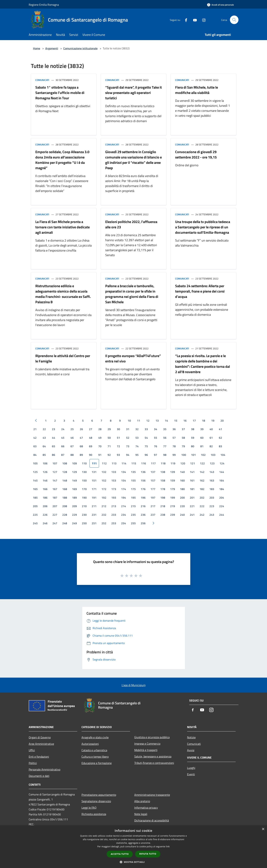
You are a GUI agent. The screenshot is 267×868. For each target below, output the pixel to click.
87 (63, 455)
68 (81, 446)
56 (165, 438)
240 (182, 515)
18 (204, 421)
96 (146, 455)
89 (81, 455)
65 (54, 446)
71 (109, 446)
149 (74, 480)
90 (91, 455)
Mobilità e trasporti (146, 750)
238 (163, 515)
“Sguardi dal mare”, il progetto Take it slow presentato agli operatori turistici (133, 93)
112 (104, 463)
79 (183, 446)
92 (109, 455)
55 (156, 438)
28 (100, 429)
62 (220, 438)
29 (109, 429)
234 (124, 515)
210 (84, 506)
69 (91, 446)
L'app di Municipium (134, 685)
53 (137, 438)
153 (114, 480)
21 (35, 429)
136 (143, 472)
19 (213, 421)
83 (220, 446)
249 (74, 523)
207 (55, 506)
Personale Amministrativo (44, 769)
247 (55, 523)
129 (74, 472)
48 (91, 438)
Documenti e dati (39, 776)
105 (35, 463)
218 (163, 506)
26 (81, 429)
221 (192, 506)
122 (202, 463)
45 (63, 438)
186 (45, 498)
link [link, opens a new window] (168, 847)
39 (202, 429)
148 (65, 480)
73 (128, 446)
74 (137, 446)
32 (137, 429)
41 (220, 429)
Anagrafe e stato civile (95, 737)
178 (163, 489)
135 (133, 472)
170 (84, 489)
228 (65, 515)
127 (55, 472)
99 (174, 455)
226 (45, 515)
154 (124, 480)
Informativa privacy (146, 808)
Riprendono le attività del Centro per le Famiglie (63, 358)
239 (173, 515)
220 (182, 506)
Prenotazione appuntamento (99, 795)
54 (146, 438)
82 (211, 446)
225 (35, 515)
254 (124, 523)
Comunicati (42, 80)
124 (222, 463)
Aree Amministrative (41, 744)
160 (182, 480)
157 (153, 480)
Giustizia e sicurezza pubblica (152, 737)
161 (192, 480)
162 (202, 480)
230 (84, 515)
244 (222, 515)
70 (100, 446)
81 (202, 446)
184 (222, 489)
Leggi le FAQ (89, 808)
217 (153, 506)
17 (194, 421)
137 (153, 472)
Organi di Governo (40, 737)
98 (165, 455)
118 (163, 463)
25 (72, 429)
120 (183, 463)
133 (114, 472)
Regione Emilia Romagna (44, 5)
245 (35, 523)
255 (133, 523)
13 (157, 421)
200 (182, 498)
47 (81, 438)
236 (143, 515)
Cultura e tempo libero (95, 757)
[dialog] (133, 847)
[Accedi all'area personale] (220, 5)
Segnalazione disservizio (96, 801)
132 (104, 472)
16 (185, 421)
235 (133, 515)
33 (146, 429)
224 (222, 506)
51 (118, 438)
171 (94, 489)
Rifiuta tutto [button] (148, 854)
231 (94, 515)
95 (137, 455)
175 (133, 489)
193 (114, 498)
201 (192, 498)
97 (156, 455)
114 (124, 463)
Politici (33, 763)
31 (128, 429)
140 (182, 472)
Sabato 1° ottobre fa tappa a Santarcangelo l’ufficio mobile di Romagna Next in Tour (60, 93)
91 (100, 455)
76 (156, 446)
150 (84, 480)
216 (143, 506)
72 (118, 446)
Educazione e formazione (97, 763)
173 (114, 489)
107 (55, 463)
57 (174, 438)
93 (118, 455)
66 (63, 446)
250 (84, 523)
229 (74, 515)
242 (202, 515)
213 (114, 506)
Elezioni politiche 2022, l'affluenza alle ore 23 (131, 224)
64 (44, 446)
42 (35, 438)
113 (114, 463)
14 (166, 421)
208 (65, 506)
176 (143, 489)
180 (182, 489)
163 (212, 480)
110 (84, 463)
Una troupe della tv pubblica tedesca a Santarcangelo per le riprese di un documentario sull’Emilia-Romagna (203, 227)
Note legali (141, 814)
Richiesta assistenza (94, 814)
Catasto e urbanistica (94, 750)
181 (192, 489)
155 (133, 480)
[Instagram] (202, 20)
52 (128, 438)
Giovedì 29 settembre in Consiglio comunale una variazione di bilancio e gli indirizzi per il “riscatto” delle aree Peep (133, 160)
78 (174, 446)
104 (223, 455)
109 (74, 463)
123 (212, 463)
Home (37, 48)
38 (193, 429)
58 (183, 438)
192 (104, 498)
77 (165, 446)
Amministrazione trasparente (152, 795)
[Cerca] (234, 20)
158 (163, 480)
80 (193, 446)
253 (114, 523)
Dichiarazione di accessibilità (152, 820)
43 (44, 438)
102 (203, 455)
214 (124, 506)
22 (44, 429)
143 (212, 472)
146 (45, 480)
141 (192, 472)
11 (139, 421)
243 (212, 515)
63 (35, 446)
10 (129, 421)
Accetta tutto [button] (120, 854)
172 (104, 489)
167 (55, 489)
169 (74, 489)
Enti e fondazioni (39, 757)
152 (104, 480)
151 (94, 480)
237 (153, 515)
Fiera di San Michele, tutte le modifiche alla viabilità (197, 90)
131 (94, 472)
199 (173, 498)
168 (65, 489)
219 (173, 506)
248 (65, 523)
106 (45, 463)
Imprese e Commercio (147, 744)
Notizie (191, 737)
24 (63, 429)
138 (163, 472)
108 (65, 463)
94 (128, 455)
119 (173, 463)
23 (54, 429)
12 (148, 421)
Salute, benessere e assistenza (153, 756)
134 (124, 472)
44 (54, 438)
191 (94, 498)
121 (193, 463)
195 (133, 498)
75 (146, 446)
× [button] (263, 829)
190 (84, 498)
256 (143, 523)
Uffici (32, 750)
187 (55, 498)
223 (212, 506)
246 (45, 523)
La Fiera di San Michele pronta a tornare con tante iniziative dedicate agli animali (63, 227)
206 (45, 506)
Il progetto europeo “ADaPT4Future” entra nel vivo (133, 358)
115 (134, 463)
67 (72, 446)
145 (35, 480)
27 (91, 429)
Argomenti (52, 48)
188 (65, 498)
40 (211, 429)
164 (222, 480)
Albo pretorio (142, 801)
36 (174, 429)
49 (100, 438)
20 (222, 421)
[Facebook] (185, 20)
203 (212, 498)
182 (202, 489)
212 (104, 506)
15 (176, 421)
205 (35, 506)
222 (202, 506)
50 (109, 438)
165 (35, 489)
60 (202, 438)
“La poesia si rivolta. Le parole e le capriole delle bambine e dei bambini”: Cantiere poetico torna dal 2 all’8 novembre (203, 364)
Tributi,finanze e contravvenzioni (154, 763)
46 (72, 438)
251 (94, 523)
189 (74, 498)
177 (153, 489)
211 (94, 506)
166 (45, 489)
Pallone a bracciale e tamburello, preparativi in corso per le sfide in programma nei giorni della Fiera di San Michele (132, 294)
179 (173, 489)
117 (153, 463)
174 (124, 489)
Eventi (191, 774)
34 (156, 429)
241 (192, 515)
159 (173, 480)
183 (212, 489)
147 (55, 480)
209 (74, 506)
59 (193, 438)
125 (35, 472)
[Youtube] (194, 20)
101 (193, 455)
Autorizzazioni (90, 744)
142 (202, 472)
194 (124, 498)
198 (163, 498)
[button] (134, 862)
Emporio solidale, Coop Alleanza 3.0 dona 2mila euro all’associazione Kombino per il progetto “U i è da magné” (62, 160)
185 (35, 498)
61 (211, 438)
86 (54, 455)
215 (133, 506)
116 (143, 463)
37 (183, 429)
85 (44, 455)
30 (118, 429)
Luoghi (191, 768)
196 (143, 498)
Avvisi (191, 750)
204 (222, 498)
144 (222, 472)
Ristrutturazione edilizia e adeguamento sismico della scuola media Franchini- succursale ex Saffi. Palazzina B (63, 294)
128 (65, 472)
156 (143, 480)
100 (184, 455)
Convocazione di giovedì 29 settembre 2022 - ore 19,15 (196, 154)
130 (84, 472)
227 (55, 515)
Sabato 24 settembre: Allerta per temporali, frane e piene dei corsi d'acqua (200, 291)
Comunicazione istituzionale (80, 48)
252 (104, 523)
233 (114, 515)
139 (173, 472)
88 (72, 455)
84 (35, 455)
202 (202, 498)
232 (104, 515)
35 (165, 429)
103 (213, 455)
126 (45, 472)
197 (153, 498)
